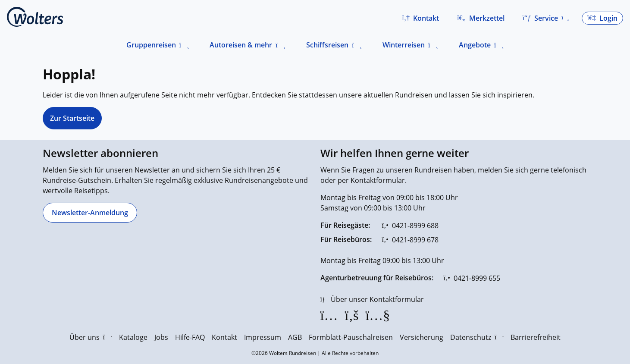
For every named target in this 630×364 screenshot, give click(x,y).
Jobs (161, 337)
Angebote (475, 45)
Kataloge (133, 337)
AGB (295, 337)
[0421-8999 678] (410, 240)
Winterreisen (404, 45)
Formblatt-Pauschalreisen (351, 337)
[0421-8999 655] (472, 278)
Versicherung (422, 337)
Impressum (263, 337)
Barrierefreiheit (536, 337)
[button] (420, 18)
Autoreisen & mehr (241, 45)
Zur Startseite (72, 118)
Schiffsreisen (327, 45)
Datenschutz (477, 337)
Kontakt (224, 337)
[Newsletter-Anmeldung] (90, 213)
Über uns (91, 337)
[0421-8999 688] (410, 226)
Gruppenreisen (151, 45)
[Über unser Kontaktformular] (372, 299)
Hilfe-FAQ (190, 337)
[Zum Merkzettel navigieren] (481, 18)
